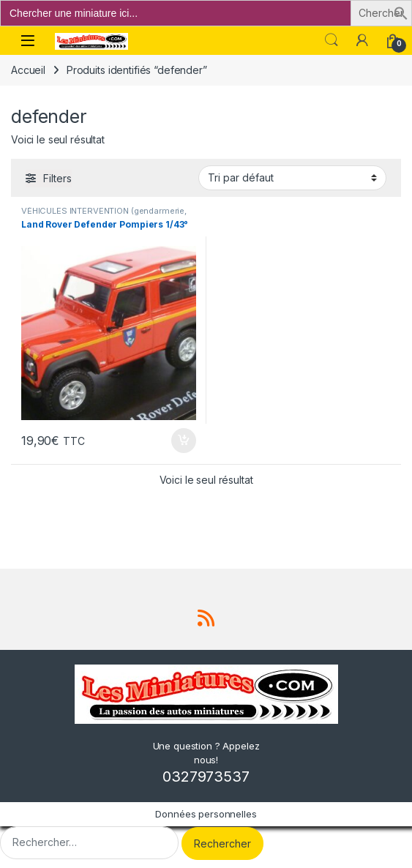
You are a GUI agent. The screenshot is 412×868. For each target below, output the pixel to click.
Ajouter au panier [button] (184, 441)
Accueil (28, 70)
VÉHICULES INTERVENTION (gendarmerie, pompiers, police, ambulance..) (104, 215)
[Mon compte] (362, 40)
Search (332, 40)
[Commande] (292, 178)
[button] (401, 12)
